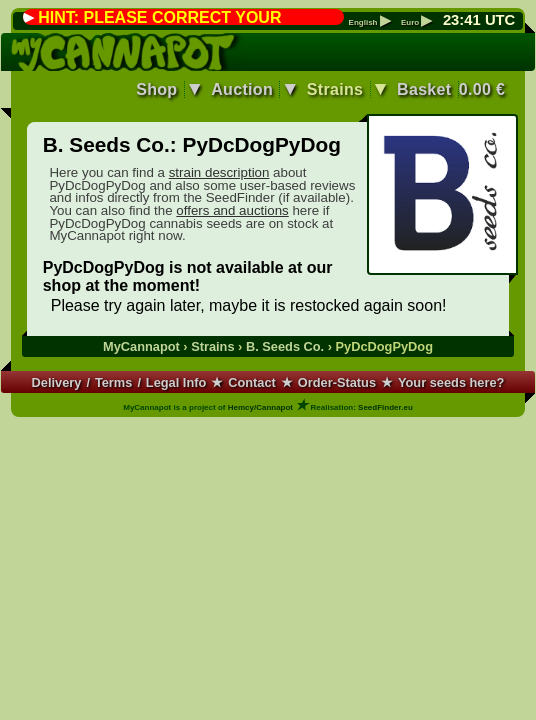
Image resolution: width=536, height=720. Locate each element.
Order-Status (337, 382)
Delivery (57, 382)
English (370, 23)
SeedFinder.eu (385, 407)
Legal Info (176, 382)
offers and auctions (232, 210)
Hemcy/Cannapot (260, 407)
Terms (113, 382)
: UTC (479, 20)
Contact (252, 382)
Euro (416, 23)
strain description (219, 172)
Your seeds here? (451, 382)
